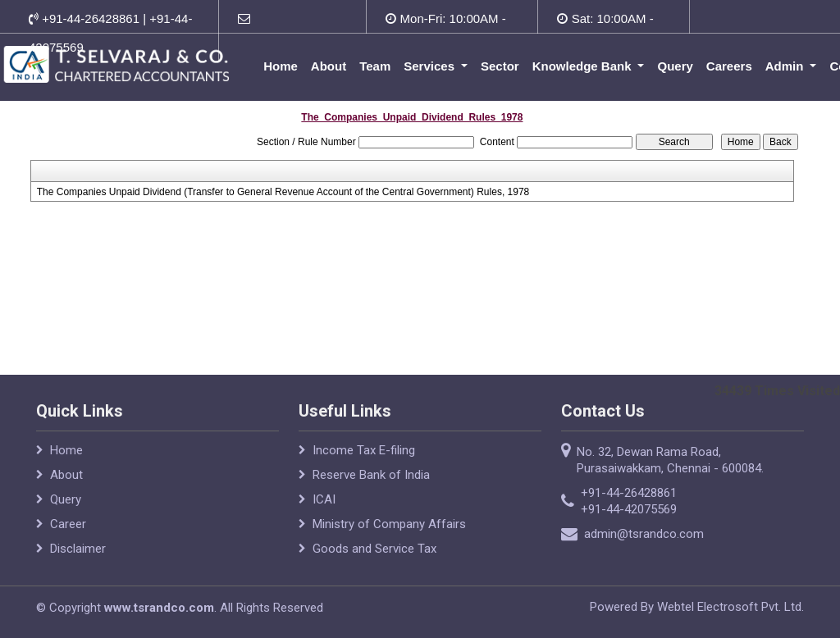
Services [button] (432, 66)
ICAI (324, 499)
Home (282, 66)
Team (377, 66)
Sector (502, 66)
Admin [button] (787, 66)
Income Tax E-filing (364, 450)
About (329, 66)
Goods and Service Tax (374, 549)
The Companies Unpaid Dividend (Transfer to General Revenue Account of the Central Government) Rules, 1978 (283, 192)
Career (68, 524)
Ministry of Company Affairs (389, 524)
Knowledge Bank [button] (584, 66)
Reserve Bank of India (371, 475)
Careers (730, 66)
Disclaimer (78, 549)
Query (676, 66)
